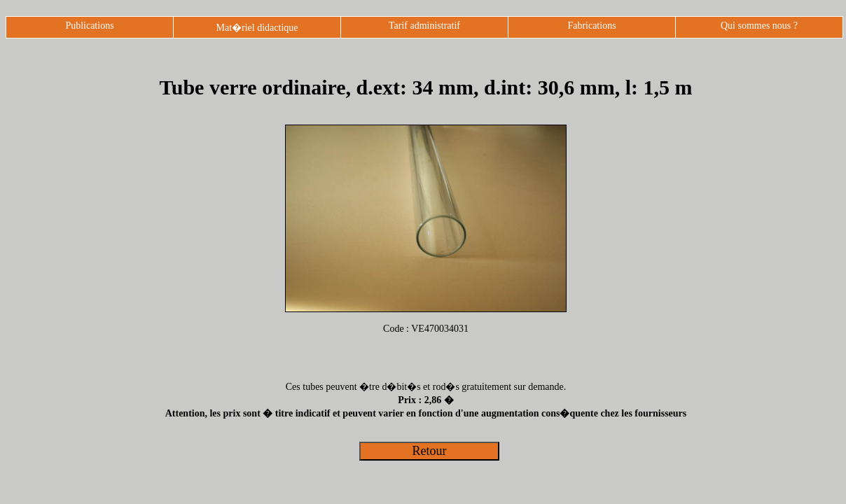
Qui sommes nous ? (759, 26)
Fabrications (591, 26)
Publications (89, 26)
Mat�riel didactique (257, 28)
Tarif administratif (424, 26)
